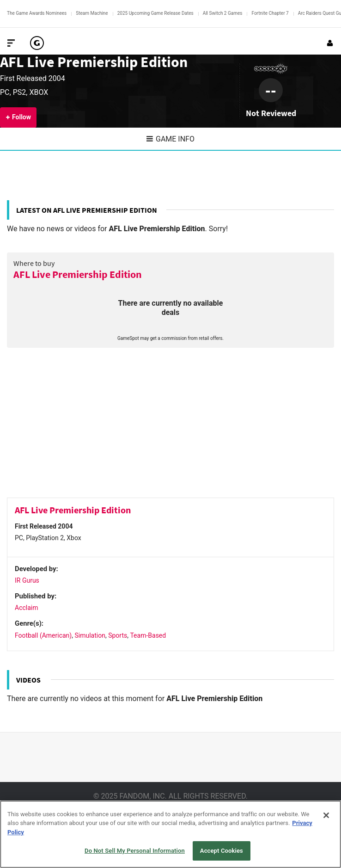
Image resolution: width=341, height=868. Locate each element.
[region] (170, 834)
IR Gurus (27, 580)
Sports (118, 635)
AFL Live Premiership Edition (94, 62)
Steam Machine (92, 13)
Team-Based (148, 635)
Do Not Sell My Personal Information (135, 851)
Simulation (90, 635)
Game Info (170, 139)
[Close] (326, 815)
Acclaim (27, 608)
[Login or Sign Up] (330, 43)
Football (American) (43, 635)
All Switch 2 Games (223, 13)
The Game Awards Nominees (37, 13)
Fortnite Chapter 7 (270, 13)
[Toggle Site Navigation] (11, 43)
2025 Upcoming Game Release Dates (155, 13)
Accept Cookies (222, 851)
